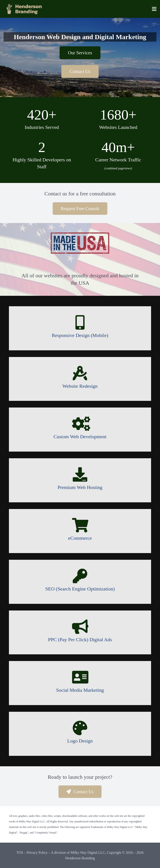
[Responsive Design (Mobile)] (80, 322)
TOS (20, 853)
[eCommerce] (80, 525)
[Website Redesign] (80, 373)
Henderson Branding (80, 858)
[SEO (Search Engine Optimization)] (80, 576)
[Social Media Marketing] (80, 677)
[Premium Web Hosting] (80, 474)
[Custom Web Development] (80, 424)
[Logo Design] (80, 728)
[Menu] (154, 9)
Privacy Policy (37, 853)
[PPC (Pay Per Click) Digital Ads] (80, 627)
